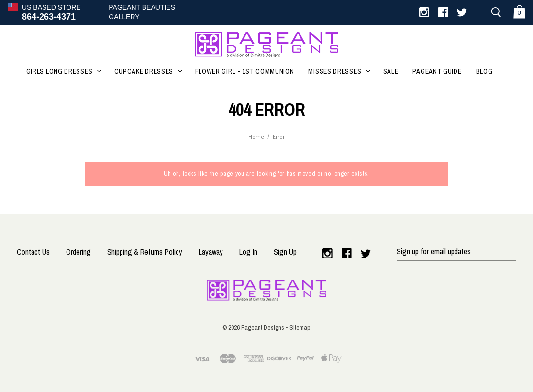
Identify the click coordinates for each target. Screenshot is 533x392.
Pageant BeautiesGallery (142, 12)
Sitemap (300, 327)
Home (256, 137)
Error (279, 137)
